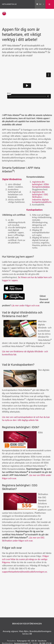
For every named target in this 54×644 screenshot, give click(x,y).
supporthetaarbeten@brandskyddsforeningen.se (24, 572)
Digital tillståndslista (12, 179)
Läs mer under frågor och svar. (26, 306)
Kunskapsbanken (34, 210)
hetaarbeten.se (9, 4)
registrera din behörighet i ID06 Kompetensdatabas (41, 184)
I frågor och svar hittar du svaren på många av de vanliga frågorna (25, 559)
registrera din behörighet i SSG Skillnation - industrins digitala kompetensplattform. (42, 197)
